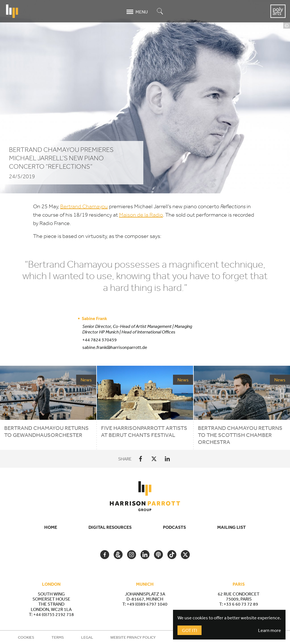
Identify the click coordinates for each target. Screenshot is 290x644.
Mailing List (231, 527)
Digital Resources (110, 527)
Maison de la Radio (141, 215)
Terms (58, 637)
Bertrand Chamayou (84, 206)
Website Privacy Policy (133, 637)
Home (51, 527)
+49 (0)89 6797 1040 (147, 604)
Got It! (190, 630)
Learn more (270, 630)
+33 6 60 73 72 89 (241, 604)
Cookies (26, 637)
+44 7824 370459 (100, 340)
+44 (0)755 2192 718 (54, 614)
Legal (87, 637)
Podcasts (174, 527)
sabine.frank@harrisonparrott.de (115, 347)
